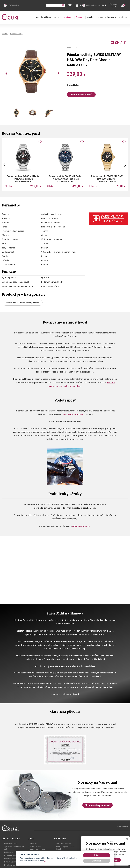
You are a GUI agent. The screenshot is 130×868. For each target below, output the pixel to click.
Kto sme (33, 843)
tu (45, 861)
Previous (4, 165)
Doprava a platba (11, 843)
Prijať (97, 855)
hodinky (67, 17)
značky (90, 17)
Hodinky (5, 34)
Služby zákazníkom (38, 850)
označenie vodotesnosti (73, 414)
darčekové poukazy (107, 17)
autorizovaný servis (81, 526)
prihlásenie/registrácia (95, 5)
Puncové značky (11, 859)
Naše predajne (36, 847)
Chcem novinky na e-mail (97, 805)
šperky (79, 17)
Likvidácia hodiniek (11, 865)
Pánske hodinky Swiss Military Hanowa (23, 303)
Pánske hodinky (16, 34)
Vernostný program (64, 843)
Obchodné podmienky (13, 855)
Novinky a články (11, 862)
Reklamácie (9, 852)
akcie (56, 17)
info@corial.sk (13, 5)
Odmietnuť (97, 861)
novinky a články (44, 17)
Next (125, 165)
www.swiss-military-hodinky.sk (65, 694)
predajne (123, 17)
